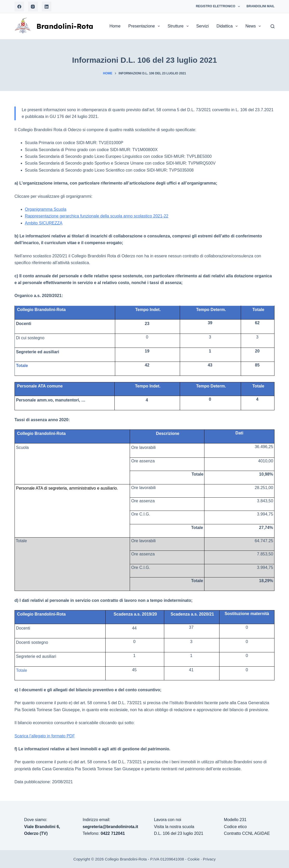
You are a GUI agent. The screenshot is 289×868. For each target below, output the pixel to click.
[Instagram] (33, 6)
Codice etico (235, 827)
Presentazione (145, 26)
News (254, 26)
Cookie (194, 859)
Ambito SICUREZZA (44, 223)
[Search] (273, 26)
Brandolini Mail (260, 6)
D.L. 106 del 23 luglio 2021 (178, 833)
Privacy (209, 859)
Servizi (203, 26)
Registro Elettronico (219, 6)
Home (115, 26)
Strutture (179, 26)
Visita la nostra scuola (174, 827)
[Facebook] (19, 6)
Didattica (228, 26)
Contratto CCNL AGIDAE (247, 833)
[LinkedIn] (47, 6)
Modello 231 (235, 820)
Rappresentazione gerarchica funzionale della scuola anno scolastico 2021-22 (97, 216)
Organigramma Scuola (46, 209)
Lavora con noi (167, 820)
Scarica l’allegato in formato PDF (45, 736)
